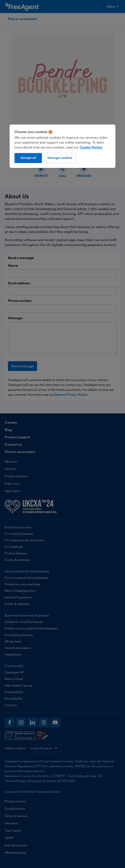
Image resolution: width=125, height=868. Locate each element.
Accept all (28, 158)
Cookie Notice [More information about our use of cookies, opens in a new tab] (91, 147)
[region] (62, 146)
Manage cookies (60, 158)
